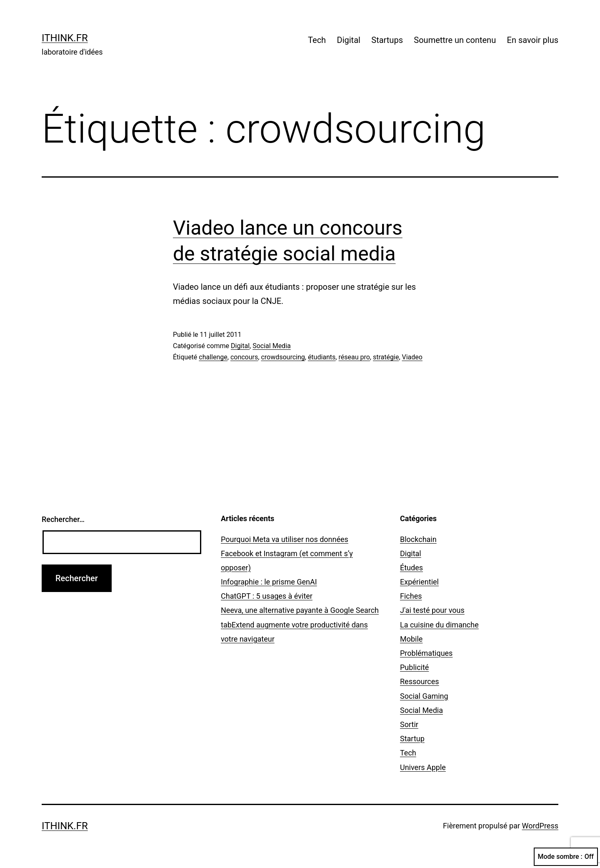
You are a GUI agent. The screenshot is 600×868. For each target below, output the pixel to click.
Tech (317, 40)
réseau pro (354, 357)
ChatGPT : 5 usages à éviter (267, 596)
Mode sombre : (566, 857)
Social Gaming (424, 696)
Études (411, 568)
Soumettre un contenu (455, 40)
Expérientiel (419, 582)
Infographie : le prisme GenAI (269, 582)
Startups (387, 40)
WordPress (540, 826)
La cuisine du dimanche (439, 625)
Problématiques (426, 653)
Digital (349, 40)
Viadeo (412, 357)
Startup (412, 739)
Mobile (411, 639)
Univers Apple (423, 767)
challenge (213, 357)
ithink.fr (65, 38)
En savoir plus (533, 40)
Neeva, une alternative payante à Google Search (300, 610)
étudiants (322, 357)
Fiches (411, 596)
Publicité (414, 667)
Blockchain (418, 539)
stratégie (386, 357)
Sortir (409, 724)
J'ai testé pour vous (432, 610)
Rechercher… (63, 519)
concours (244, 357)
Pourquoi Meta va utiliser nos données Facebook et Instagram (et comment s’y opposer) (287, 553)
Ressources (420, 681)
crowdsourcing (283, 357)
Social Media (272, 346)
